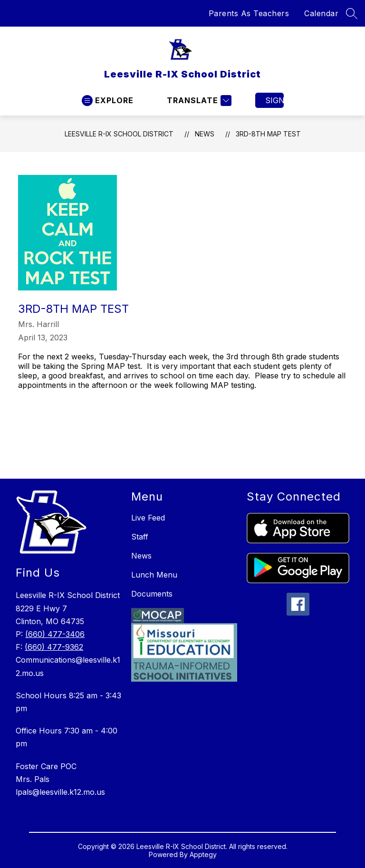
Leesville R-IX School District (119, 134)
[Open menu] (108, 101)
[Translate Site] (198, 101)
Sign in (274, 100)
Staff (140, 537)
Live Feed (148, 518)
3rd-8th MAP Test (268, 134)
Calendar (321, 13)
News (205, 134)
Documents (152, 594)
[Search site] (352, 13)
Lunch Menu (154, 575)
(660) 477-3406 (55, 634)
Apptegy (203, 854)
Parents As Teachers (249, 13)
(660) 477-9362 (54, 647)
